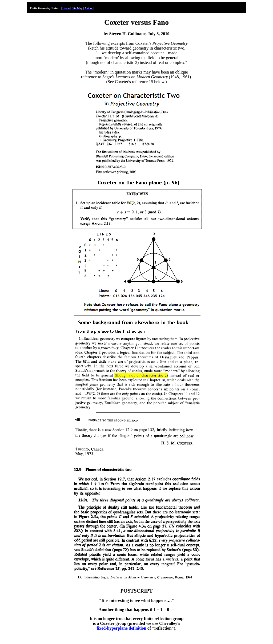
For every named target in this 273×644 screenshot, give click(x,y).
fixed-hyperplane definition (121, 628)
